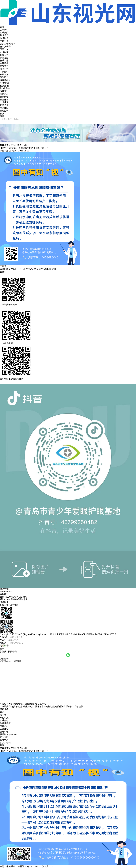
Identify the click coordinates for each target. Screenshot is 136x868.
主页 (13, 145)
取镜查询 (4, 72)
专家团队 (4, 108)
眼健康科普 (5, 80)
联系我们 (4, 77)
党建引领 (4, 41)
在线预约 (4, 66)
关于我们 (4, 30)
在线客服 (4, 74)
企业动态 (4, 52)
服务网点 (4, 38)
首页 (2, 27)
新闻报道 (4, 58)
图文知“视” (5, 83)
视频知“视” (5, 86)
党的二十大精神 (7, 44)
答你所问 (22, 145)
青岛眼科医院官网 (47, 269)
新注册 (3, 652)
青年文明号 (5, 47)
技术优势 (4, 35)
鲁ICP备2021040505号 (106, 634)
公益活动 (4, 94)
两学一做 (4, 49)
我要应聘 (4, 111)
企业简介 (4, 33)
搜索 (2, 745)
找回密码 (12, 652)
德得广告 (33, 704)
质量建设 (4, 100)
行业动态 (4, 60)
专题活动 (4, 91)
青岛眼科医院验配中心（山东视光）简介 (19, 269)
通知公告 (4, 55)
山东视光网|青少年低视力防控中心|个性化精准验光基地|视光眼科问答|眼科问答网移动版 (42, 706)
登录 (2, 116)
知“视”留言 (5, 88)
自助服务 (4, 63)
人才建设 (4, 102)
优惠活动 (4, 97)
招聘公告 (4, 105)
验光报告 (4, 69)
